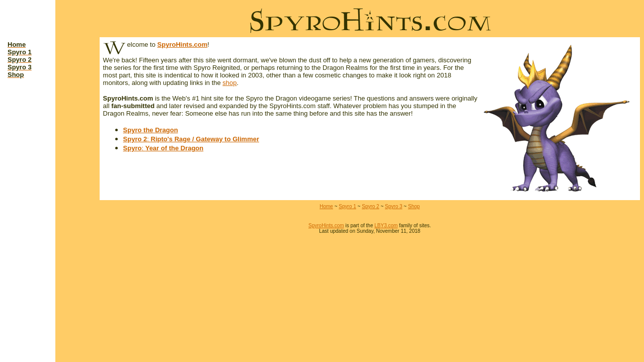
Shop (414, 206)
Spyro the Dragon (151, 130)
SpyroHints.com (183, 44)
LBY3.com (386, 225)
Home (326, 206)
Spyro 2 (135, 139)
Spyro (133, 148)
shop (229, 83)
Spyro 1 (347, 206)
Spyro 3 (393, 206)
